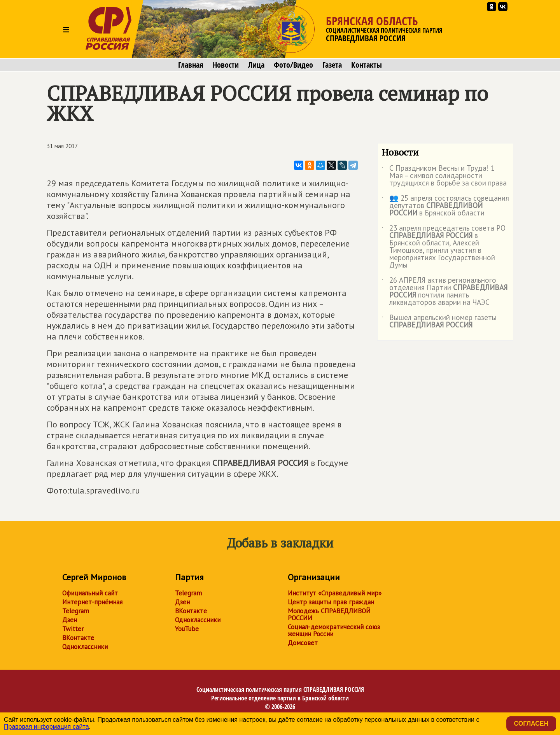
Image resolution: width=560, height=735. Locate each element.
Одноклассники (85, 647)
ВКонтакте (78, 638)
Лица (256, 65)
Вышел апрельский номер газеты (439, 322)
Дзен (70, 620)
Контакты (367, 65)
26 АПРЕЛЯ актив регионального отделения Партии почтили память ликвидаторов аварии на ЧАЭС (444, 292)
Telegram (76, 611)
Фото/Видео (293, 65)
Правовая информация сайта (46, 727)
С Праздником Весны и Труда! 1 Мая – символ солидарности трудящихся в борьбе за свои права (444, 176)
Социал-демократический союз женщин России (334, 630)
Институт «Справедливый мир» (335, 593)
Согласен (531, 724)
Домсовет (303, 643)
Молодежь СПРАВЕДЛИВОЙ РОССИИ (329, 614)
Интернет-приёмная (92, 602)
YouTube (187, 629)
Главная (191, 65)
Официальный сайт (90, 593)
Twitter (73, 629)
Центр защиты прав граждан (331, 602)
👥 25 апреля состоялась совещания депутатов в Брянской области (445, 206)
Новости (226, 65)
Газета (332, 65)
